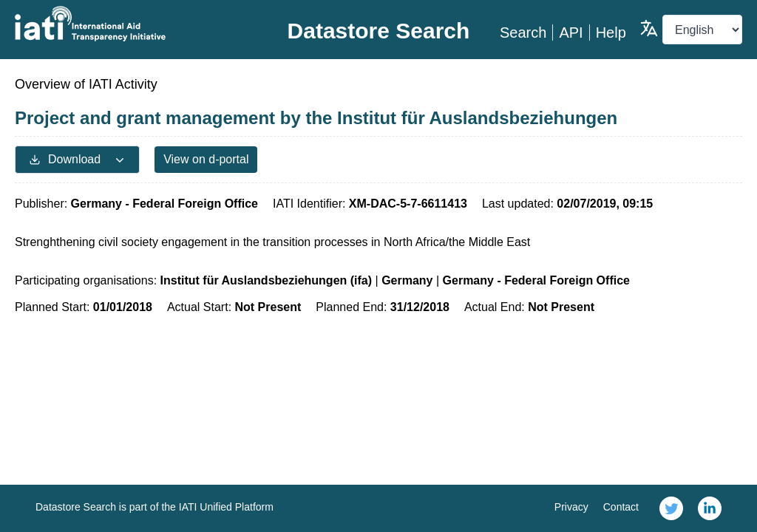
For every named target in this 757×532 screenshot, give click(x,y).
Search (523, 33)
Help (611, 33)
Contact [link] (621, 507)
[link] (671, 508)
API (571, 33)
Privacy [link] (571, 507)
